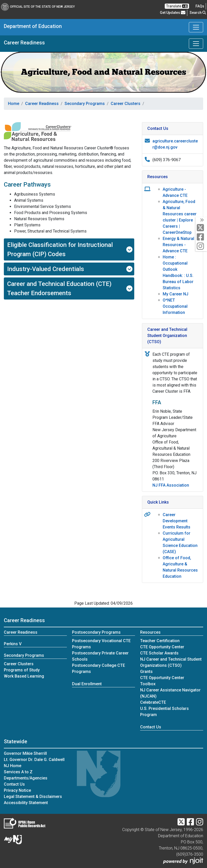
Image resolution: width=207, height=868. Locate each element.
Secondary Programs (85, 104)
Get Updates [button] (173, 13)
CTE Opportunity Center (162, 647)
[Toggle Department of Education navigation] (196, 27)
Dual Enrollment (87, 684)
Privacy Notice (17, 790)
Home (14, 104)
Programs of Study (22, 670)
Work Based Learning (24, 676)
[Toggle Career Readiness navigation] (196, 44)
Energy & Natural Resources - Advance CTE (178, 245)
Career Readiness (24, 43)
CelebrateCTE (153, 702)
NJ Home (13, 766)
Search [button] (198, 13)
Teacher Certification (160, 641)
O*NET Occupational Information (175, 306)
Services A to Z (18, 772)
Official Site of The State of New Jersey (38, 7)
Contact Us (151, 727)
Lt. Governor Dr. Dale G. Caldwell (34, 760)
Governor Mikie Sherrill (25, 753)
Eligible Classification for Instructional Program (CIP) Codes (70, 249)
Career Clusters (126, 104)
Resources (150, 632)
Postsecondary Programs (96, 632)
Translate (177, 6)
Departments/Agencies (26, 778)
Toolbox (148, 684)
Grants (146, 672)
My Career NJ (175, 294)
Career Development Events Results (177, 521)
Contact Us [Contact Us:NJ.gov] (14, 784)
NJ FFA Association (171, 485)
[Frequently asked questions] (200, 6)
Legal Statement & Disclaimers (33, 797)
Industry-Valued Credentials (70, 269)
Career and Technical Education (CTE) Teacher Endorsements (70, 288)
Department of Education (33, 26)
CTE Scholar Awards (159, 653)
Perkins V (13, 644)
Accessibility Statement (26, 803)
